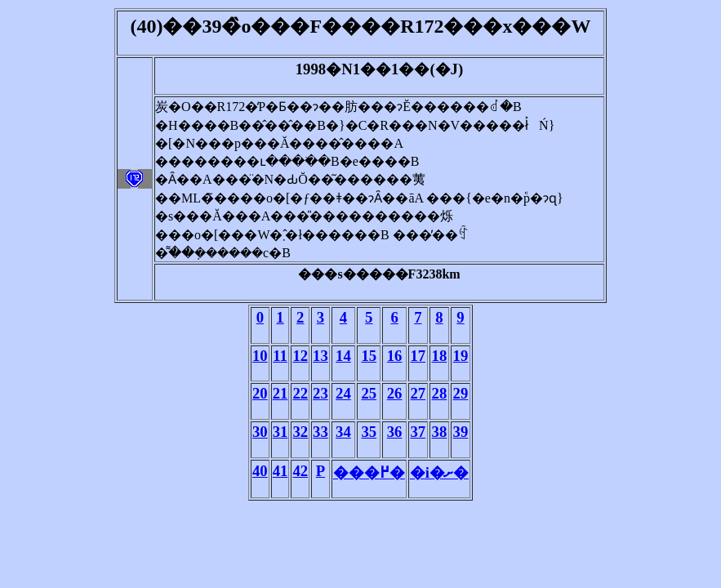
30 (260, 432)
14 (343, 356)
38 (440, 432)
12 (300, 356)
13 (320, 356)
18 (440, 356)
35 (369, 432)
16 (395, 356)
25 (369, 393)
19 (461, 356)
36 (395, 432)
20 (260, 393)
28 (440, 393)
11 (280, 356)
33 (320, 432)
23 (320, 393)
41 (280, 471)
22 (300, 393)
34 (343, 432)
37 (418, 432)
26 (395, 393)
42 (300, 471)
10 (260, 356)
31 (280, 432)
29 (461, 393)
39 (461, 432)
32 (300, 432)
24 (343, 393)
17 (418, 356)
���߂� (369, 472)
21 (280, 393)
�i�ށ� (439, 472)
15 (369, 356)
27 (418, 393)
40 (260, 471)
